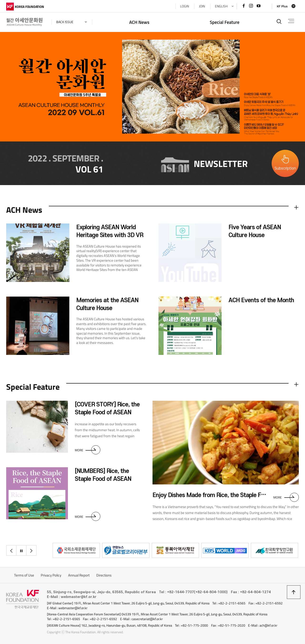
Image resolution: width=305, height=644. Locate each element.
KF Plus (282, 6)
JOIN (202, 6)
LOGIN (185, 6)
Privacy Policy (51, 575)
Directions (104, 575)
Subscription (285, 168)
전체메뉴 (291, 21)
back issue (65, 22)
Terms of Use (24, 575)
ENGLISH (221, 6)
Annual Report (79, 575)
